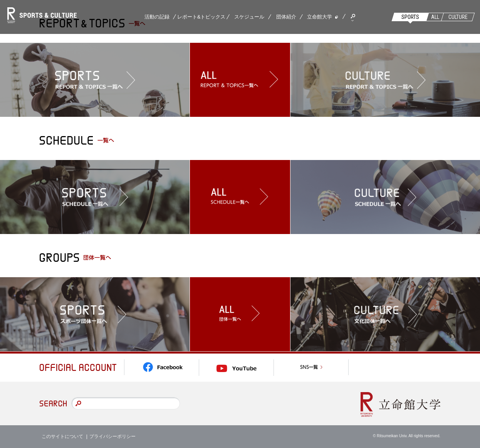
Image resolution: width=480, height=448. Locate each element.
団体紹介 (286, 17)
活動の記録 (157, 17)
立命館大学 (320, 17)
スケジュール (249, 17)
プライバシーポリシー (112, 436)
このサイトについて (62, 436)
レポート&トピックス (201, 17)
